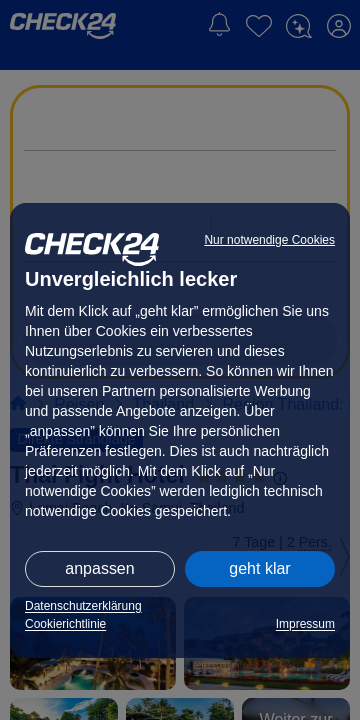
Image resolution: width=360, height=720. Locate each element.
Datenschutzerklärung (83, 606)
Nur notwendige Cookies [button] (269, 240)
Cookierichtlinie (65, 624)
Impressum (305, 624)
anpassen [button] (99, 568)
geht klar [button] (259, 568)
